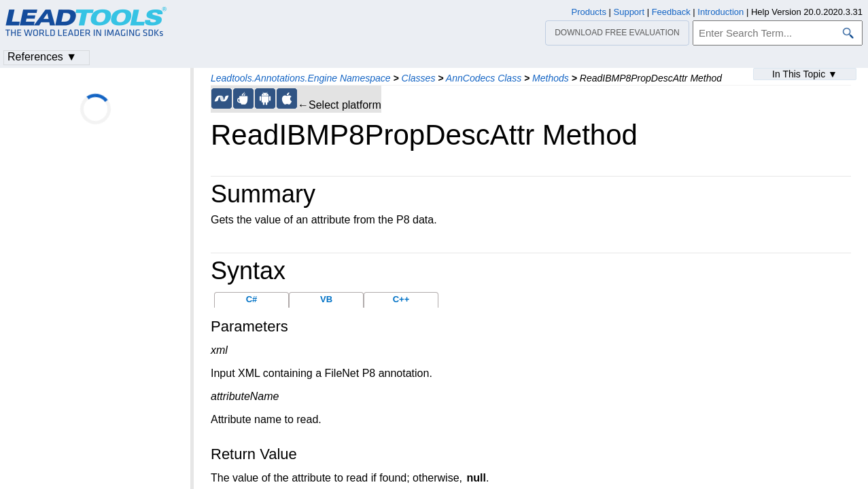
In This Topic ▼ (805, 74)
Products (589, 12)
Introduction (721, 12)
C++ (401, 299)
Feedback (671, 12)
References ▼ (42, 57)
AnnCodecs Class (484, 78)
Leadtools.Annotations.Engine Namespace (301, 78)
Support (629, 12)
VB (326, 299)
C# (252, 299)
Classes (419, 78)
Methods (551, 78)
